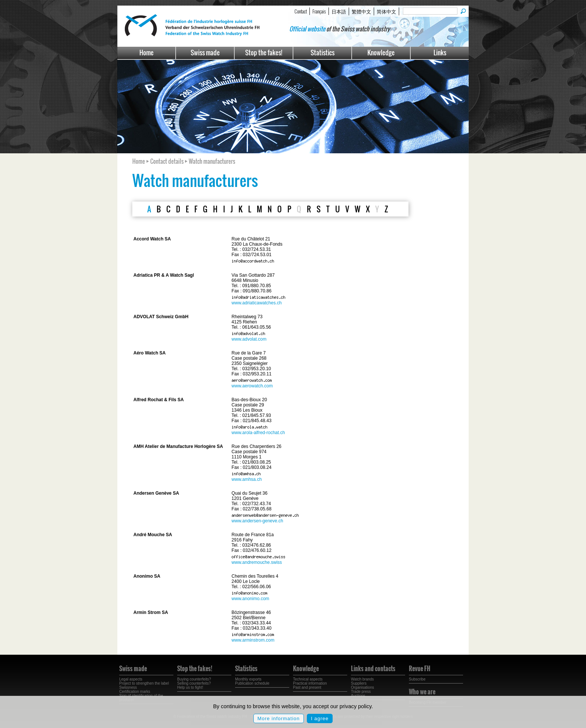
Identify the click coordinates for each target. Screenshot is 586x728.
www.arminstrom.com (253, 640)
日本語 (339, 11)
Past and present (307, 687)
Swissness (128, 687)
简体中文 (386, 11)
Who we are (422, 692)
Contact (301, 11)
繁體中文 (361, 11)
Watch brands (362, 679)
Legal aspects (131, 679)
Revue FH (420, 669)
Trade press (361, 692)
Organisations (363, 687)
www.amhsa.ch (247, 479)
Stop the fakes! (264, 53)
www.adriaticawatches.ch (257, 303)
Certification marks (135, 692)
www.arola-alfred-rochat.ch (258, 433)
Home (146, 53)
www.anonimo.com (251, 599)
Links (440, 53)
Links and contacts (373, 669)
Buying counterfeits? (194, 679)
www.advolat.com (249, 339)
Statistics (323, 53)
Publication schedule (252, 683)
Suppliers (359, 683)
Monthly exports (248, 679)
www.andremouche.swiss (257, 562)
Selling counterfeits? (194, 683)
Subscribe (417, 679)
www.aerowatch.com (252, 386)
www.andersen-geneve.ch (257, 521)
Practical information (310, 683)
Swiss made (205, 53)
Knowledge (381, 53)
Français (319, 11)
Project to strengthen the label (144, 683)
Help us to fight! (190, 687)
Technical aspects (308, 679)
